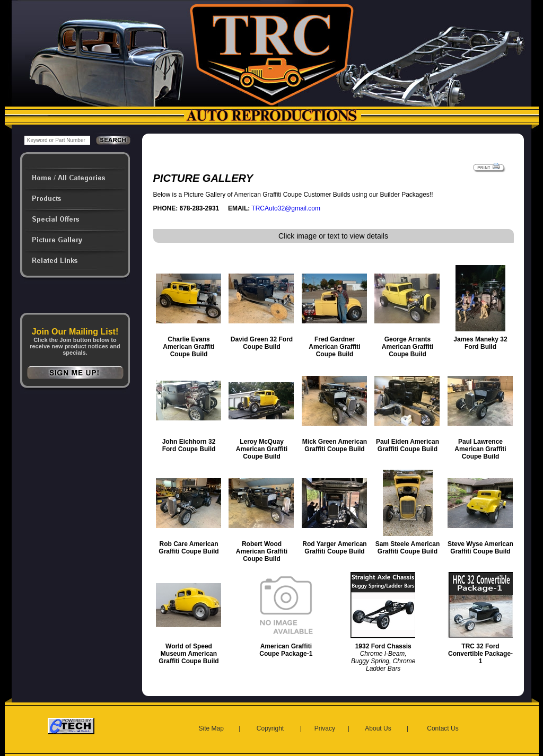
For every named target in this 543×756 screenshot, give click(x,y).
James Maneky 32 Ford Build (480, 343)
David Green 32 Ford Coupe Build (262, 343)
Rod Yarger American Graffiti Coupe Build (334, 548)
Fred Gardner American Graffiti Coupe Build (334, 347)
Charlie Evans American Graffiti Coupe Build (189, 347)
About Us (378, 728)
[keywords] (57, 140)
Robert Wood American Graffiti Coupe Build (262, 551)
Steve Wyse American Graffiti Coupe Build (480, 548)
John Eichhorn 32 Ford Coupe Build (189, 445)
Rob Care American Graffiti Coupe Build (189, 548)
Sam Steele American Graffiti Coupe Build (408, 548)
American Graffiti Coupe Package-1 (286, 650)
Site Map (211, 728)
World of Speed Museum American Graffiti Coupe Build (189, 654)
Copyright (270, 728)
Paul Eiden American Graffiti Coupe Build (408, 445)
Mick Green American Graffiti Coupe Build (335, 445)
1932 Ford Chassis (383, 646)
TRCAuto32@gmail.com (286, 208)
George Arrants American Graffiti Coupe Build (408, 347)
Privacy (325, 728)
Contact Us (443, 728)
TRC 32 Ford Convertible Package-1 (480, 654)
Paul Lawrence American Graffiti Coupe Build (480, 449)
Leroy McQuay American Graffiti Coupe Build (262, 449)
